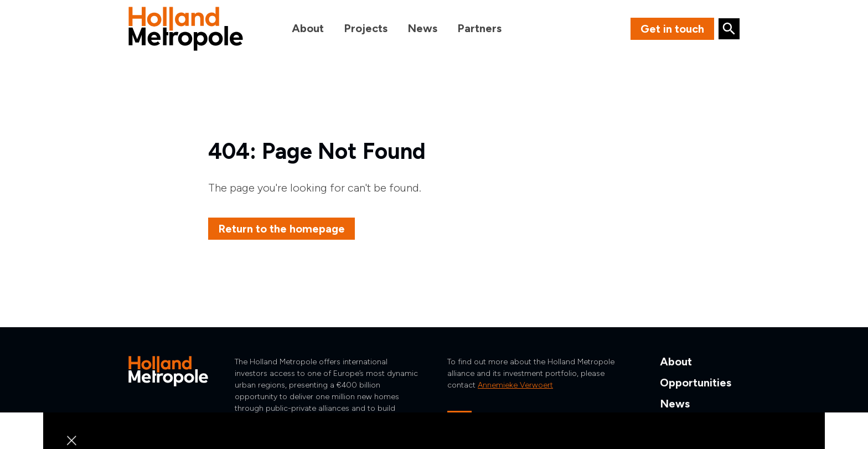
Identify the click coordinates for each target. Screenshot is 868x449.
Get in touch (672, 29)
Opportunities (696, 383)
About (308, 28)
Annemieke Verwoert (515, 385)
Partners (479, 28)
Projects (366, 28)
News (422, 28)
